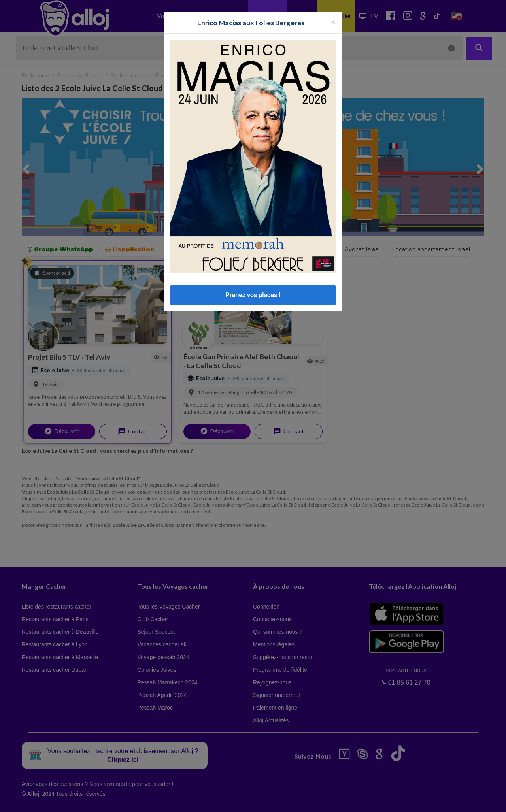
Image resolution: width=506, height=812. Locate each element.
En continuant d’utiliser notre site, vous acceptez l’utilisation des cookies (85, 800)
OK (174, 801)
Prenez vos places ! (253, 295)
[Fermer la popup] (333, 22)
